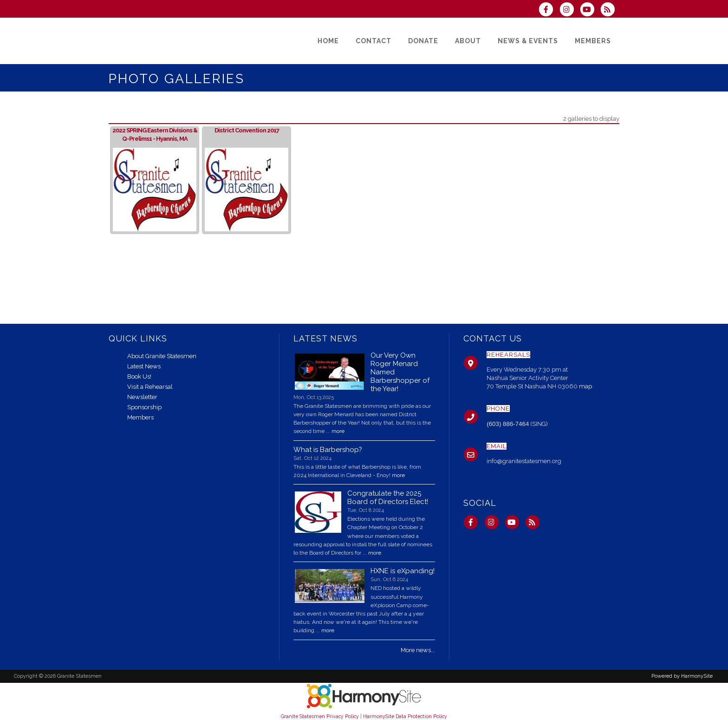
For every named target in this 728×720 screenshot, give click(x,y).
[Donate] (423, 41)
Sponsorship (144, 407)
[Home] (328, 41)
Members (140, 417)
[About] (468, 41)
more (338, 431)
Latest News (144, 366)
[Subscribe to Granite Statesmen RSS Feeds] (610, 10)
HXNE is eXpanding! (403, 571)
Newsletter (142, 397)
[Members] (593, 41)
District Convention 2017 (247, 130)
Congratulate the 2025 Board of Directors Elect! (388, 497)
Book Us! (139, 376)
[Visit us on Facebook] (549, 10)
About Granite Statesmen (162, 356)
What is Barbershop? (328, 450)
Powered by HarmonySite (682, 676)
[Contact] (374, 41)
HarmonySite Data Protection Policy (405, 716)
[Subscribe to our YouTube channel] (590, 10)
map (585, 386)
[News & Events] (528, 41)
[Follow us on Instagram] (569, 10)
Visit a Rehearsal (150, 387)
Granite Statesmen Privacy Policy (320, 716)
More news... (418, 650)
